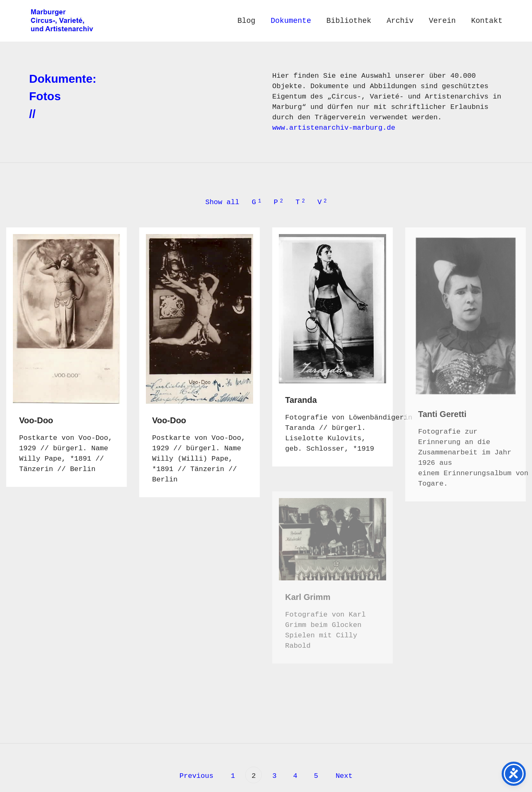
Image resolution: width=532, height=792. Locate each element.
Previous (195, 776)
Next (346, 776)
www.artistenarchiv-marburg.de (334, 128)
